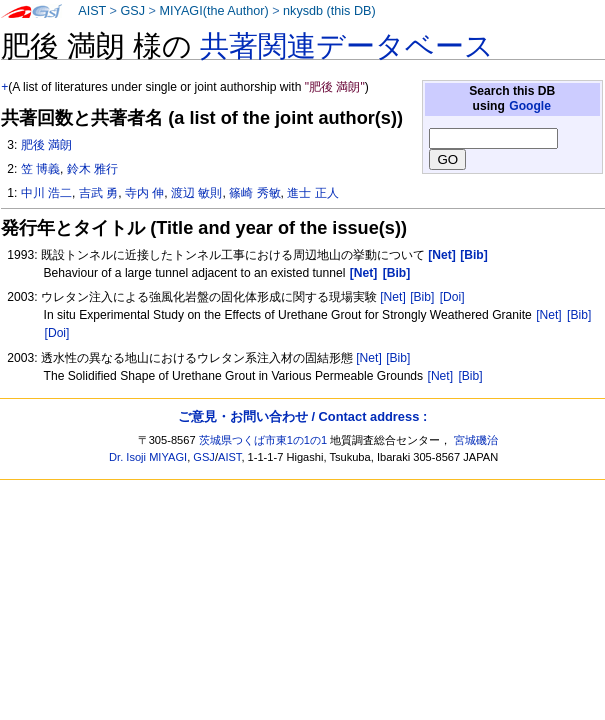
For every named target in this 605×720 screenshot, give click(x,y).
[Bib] (422, 297)
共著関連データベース (347, 46)
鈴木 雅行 (92, 169)
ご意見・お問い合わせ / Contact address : (302, 416)
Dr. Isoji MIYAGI (148, 457)
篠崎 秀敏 (254, 193)
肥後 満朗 (46, 145)
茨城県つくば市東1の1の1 (263, 440)
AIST (92, 11)
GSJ (132, 11)
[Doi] (452, 297)
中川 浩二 (46, 193)
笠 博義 (40, 169)
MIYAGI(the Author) (213, 11)
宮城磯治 (476, 440)
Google (530, 106)
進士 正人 (312, 193)
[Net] (393, 297)
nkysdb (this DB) (329, 11)
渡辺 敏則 (196, 193)
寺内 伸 (144, 193)
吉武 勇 (98, 193)
